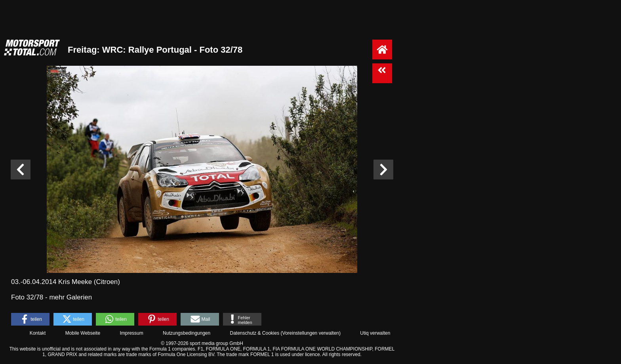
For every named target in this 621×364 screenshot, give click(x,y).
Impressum (131, 333)
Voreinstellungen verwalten (311, 333)
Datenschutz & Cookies (254, 333)
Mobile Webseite (83, 333)
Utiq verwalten (375, 333)
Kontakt (38, 333)
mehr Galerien (70, 297)
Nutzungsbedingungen (187, 333)
